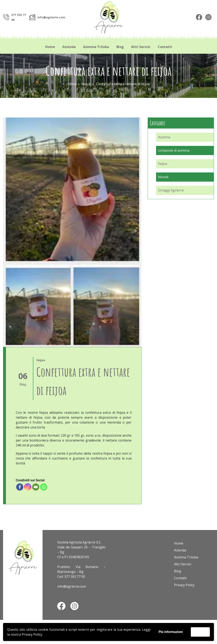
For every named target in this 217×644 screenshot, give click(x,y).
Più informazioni (171, 632)
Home (50, 47)
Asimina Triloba (96, 47)
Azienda (69, 47)
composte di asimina (174, 150)
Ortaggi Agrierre (171, 190)
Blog (120, 47)
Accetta (200, 632)
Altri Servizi (141, 47)
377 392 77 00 (75, 577)
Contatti (165, 47)
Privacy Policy (32, 634)
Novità (163, 177)
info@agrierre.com (51, 17)
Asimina (164, 137)
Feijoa (86, 84)
